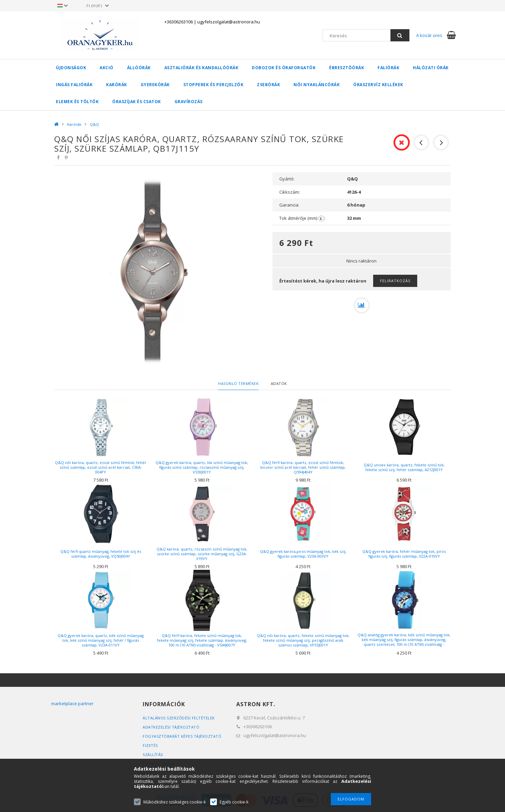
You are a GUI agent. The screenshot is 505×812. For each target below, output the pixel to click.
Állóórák (139, 68)
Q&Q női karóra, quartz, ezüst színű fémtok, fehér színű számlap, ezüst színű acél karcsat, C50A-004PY (101, 467)
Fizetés (150, 745)
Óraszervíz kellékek (378, 85)
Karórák (117, 85)
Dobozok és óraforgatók (284, 68)
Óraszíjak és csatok (137, 102)
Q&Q (94, 124)
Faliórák (388, 68)
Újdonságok (71, 68)
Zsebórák (268, 85)
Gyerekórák (155, 85)
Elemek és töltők (77, 102)
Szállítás (153, 755)
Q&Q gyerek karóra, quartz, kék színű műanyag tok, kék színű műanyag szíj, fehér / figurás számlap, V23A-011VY (101, 640)
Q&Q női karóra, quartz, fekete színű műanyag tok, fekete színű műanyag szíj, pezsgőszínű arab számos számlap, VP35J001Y (303, 640)
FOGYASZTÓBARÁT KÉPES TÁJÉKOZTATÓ (182, 736)
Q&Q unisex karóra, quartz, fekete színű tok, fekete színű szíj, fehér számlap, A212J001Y (404, 467)
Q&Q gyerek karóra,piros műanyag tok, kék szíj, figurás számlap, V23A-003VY (303, 554)
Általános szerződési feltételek (179, 718)
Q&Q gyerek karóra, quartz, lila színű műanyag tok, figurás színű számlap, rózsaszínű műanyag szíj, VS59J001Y (202, 467)
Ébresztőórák (347, 68)
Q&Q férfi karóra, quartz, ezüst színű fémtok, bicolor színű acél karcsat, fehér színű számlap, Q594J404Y (303, 467)
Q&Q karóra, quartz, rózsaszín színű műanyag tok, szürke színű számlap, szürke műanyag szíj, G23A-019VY (202, 554)
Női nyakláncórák (317, 85)
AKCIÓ (107, 68)
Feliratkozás (395, 281)
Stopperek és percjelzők (214, 85)
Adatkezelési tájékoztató (171, 727)
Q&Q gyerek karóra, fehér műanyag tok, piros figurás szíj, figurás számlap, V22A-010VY (404, 554)
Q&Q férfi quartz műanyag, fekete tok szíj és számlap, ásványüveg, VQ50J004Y (101, 554)
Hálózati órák (431, 68)
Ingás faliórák (74, 85)
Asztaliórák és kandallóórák (201, 68)
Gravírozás (189, 102)
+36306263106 (179, 22)
